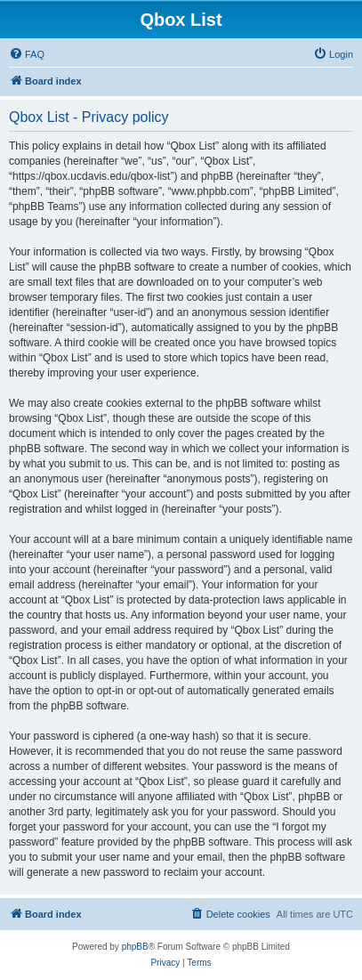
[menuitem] (27, 54)
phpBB (135, 947)
